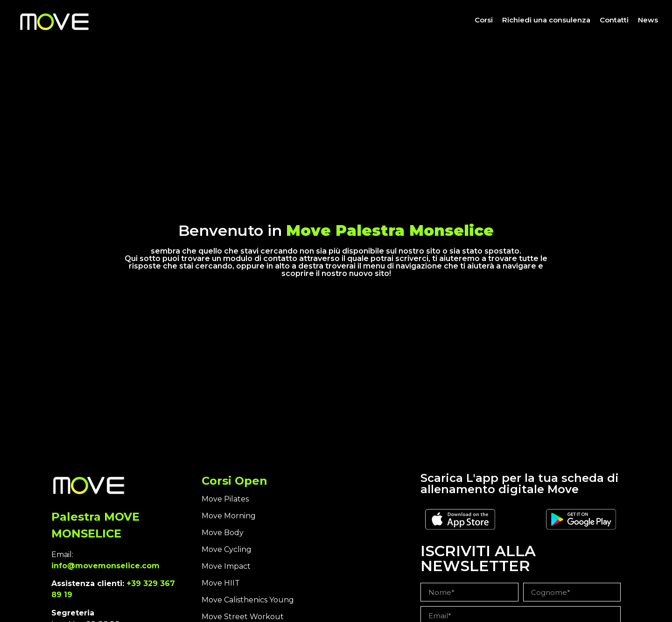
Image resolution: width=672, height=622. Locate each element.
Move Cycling (227, 549)
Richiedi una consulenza (546, 20)
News (648, 20)
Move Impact (226, 566)
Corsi (484, 20)
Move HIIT (221, 583)
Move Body (223, 533)
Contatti (614, 20)
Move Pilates (225, 499)
